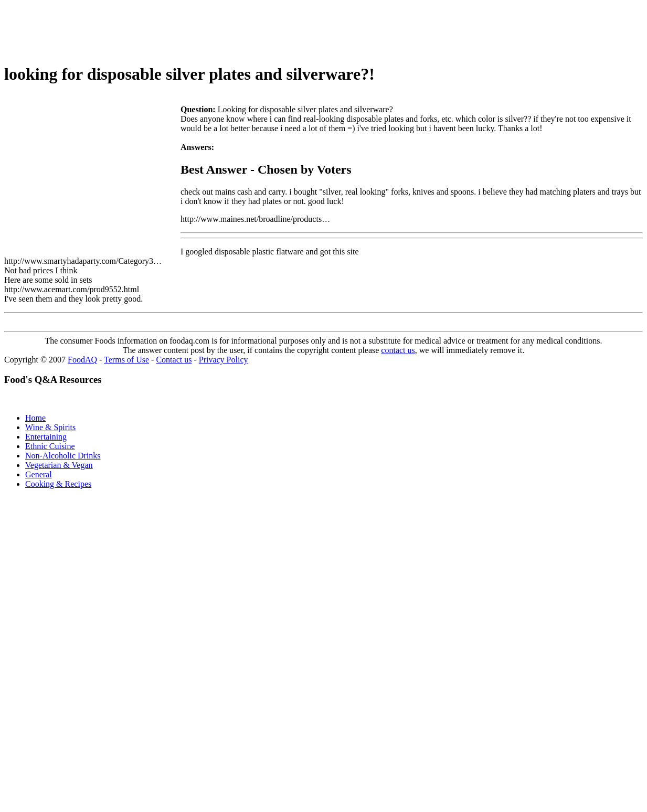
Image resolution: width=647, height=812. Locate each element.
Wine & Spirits (50, 427)
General (39, 474)
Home (35, 418)
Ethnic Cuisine (50, 446)
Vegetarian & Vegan (59, 465)
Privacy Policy (224, 360)
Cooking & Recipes (58, 484)
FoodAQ (82, 360)
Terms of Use (126, 360)
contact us (398, 350)
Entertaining (46, 437)
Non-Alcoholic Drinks (63, 456)
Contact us (174, 360)
